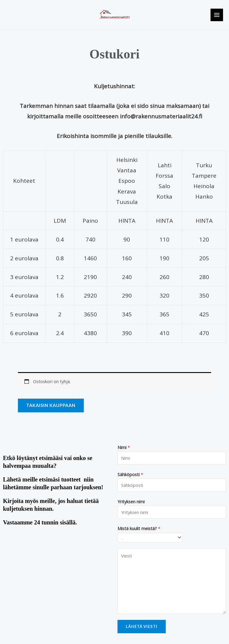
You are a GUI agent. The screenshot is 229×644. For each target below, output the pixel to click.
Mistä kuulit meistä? (139, 528)
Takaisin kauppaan (51, 405)
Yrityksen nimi (131, 501)
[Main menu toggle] (217, 15)
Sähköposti (130, 474)
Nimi (124, 447)
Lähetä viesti (142, 626)
